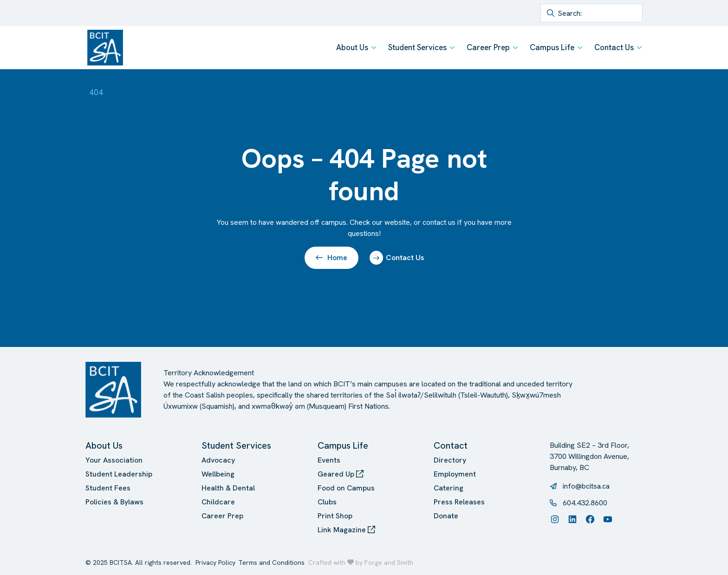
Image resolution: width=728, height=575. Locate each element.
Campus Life (552, 47)
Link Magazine (346, 530)
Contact (451, 445)
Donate (446, 516)
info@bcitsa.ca (586, 486)
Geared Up (341, 474)
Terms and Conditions (271, 562)
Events (329, 460)
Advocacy (218, 460)
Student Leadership (119, 474)
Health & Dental (228, 488)
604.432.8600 (585, 503)
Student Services (417, 47)
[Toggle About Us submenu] (374, 47)
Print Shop (335, 516)
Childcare (218, 502)
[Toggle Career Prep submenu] (515, 47)
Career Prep (488, 47)
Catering (448, 488)
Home (331, 258)
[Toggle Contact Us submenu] (639, 47)
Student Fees (108, 488)
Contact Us (614, 47)
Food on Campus (346, 488)
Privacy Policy (215, 562)
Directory (450, 460)
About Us (352, 47)
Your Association (114, 460)
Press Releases (459, 502)
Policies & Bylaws (114, 502)
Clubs (327, 502)
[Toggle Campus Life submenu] (580, 47)
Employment (455, 474)
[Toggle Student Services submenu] (452, 47)
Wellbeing (218, 474)
